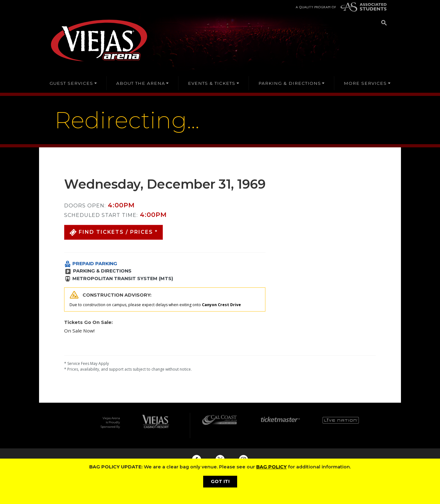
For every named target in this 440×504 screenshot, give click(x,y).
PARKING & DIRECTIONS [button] (290, 83)
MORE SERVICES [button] (365, 83)
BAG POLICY (271, 467)
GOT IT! (220, 481)
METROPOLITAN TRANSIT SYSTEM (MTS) (123, 279)
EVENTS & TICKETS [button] (212, 83)
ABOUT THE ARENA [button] (141, 83)
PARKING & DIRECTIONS (102, 271)
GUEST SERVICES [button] (71, 83)
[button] (113, 232)
